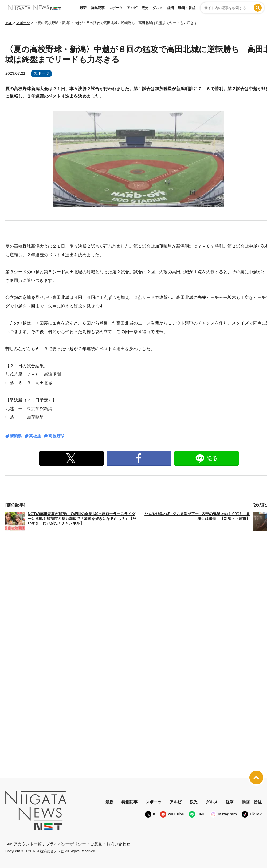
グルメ (158, 8)
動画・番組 (187, 8)
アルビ (132, 8)
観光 (145, 8)
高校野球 (56, 436)
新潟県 (16, 436)
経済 (171, 8)
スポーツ (116, 8)
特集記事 (98, 8)
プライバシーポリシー (66, 844)
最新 (83, 8)
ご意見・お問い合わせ (110, 844)
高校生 (35, 436)
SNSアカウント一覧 (23, 844)
